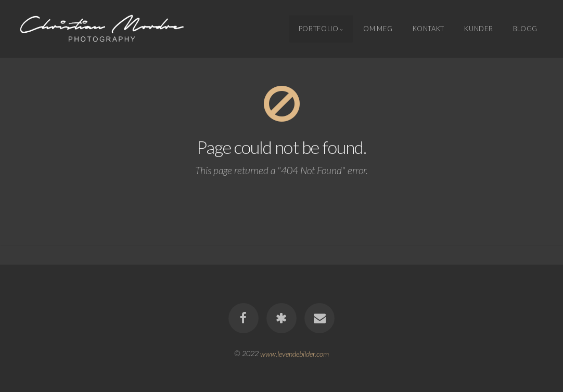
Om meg (378, 29)
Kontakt (428, 29)
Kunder (478, 29)
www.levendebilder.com (295, 353)
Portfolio (319, 29)
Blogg (525, 29)
